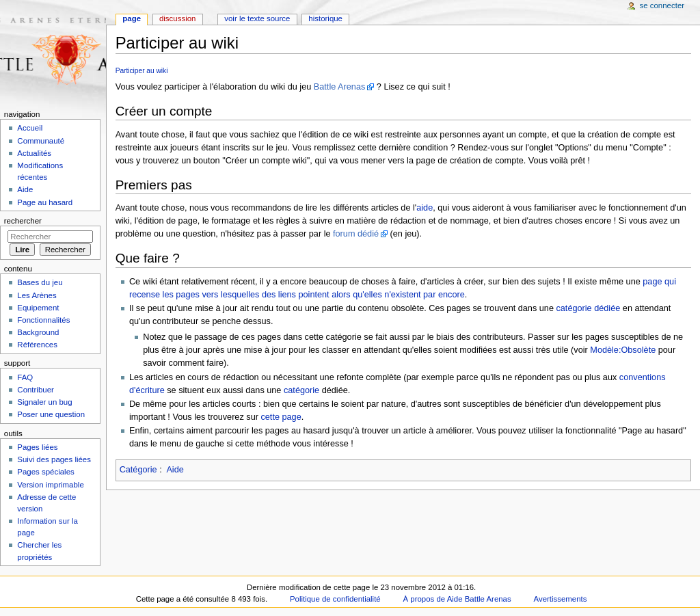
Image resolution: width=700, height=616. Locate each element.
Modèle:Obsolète (623, 350)
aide (425, 208)
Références (37, 345)
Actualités (34, 153)
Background (38, 332)
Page (132, 18)
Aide (175, 470)
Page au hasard (45, 202)
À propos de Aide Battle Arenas (457, 599)
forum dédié (356, 234)
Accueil (30, 128)
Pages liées (37, 447)
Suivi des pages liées (54, 459)
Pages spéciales (45, 472)
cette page (281, 417)
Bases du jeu (40, 282)
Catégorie (138, 470)
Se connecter (662, 5)
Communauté (41, 141)
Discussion (177, 18)
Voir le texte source (257, 18)
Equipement (38, 308)
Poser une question (51, 414)
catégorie (301, 390)
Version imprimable (50, 485)
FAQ (25, 377)
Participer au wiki (142, 71)
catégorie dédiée (588, 308)
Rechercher (23, 221)
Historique (325, 18)
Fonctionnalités (43, 320)
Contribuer (35, 390)
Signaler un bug (44, 402)
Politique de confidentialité (335, 599)
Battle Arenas (339, 87)
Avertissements (561, 599)
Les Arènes (37, 295)
